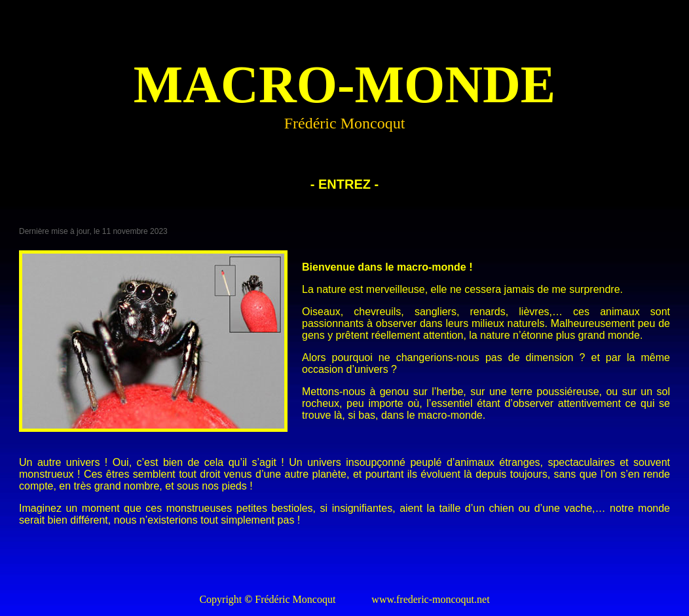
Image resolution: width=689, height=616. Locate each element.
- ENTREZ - (344, 184)
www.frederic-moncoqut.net (430, 599)
